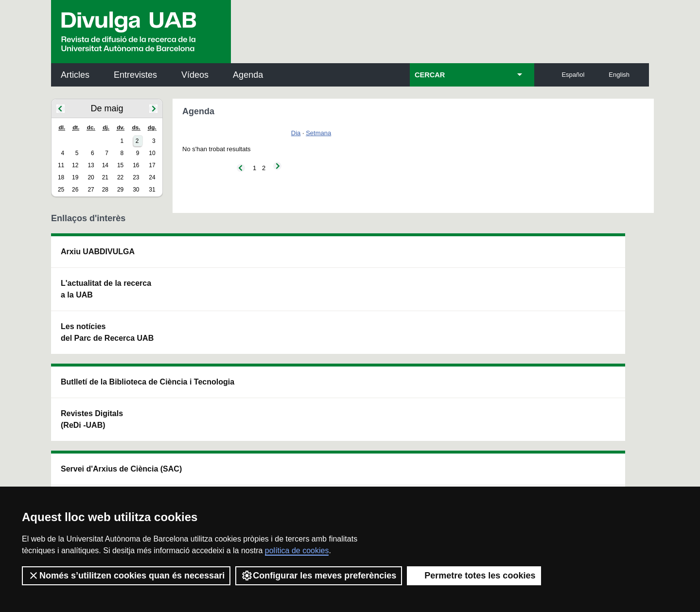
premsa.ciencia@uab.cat (402, 419)
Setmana (318, 133)
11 (61, 165)
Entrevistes (135, 75)
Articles (75, 75)
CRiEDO (435, 350)
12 (75, 165)
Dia (296, 133)
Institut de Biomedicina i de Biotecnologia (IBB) (584, 356)
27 (91, 190)
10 (152, 153)
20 (91, 177)
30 (136, 190)
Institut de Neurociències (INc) (585, 257)
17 (152, 165)
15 (120, 165)
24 (152, 177)
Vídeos (195, 75)
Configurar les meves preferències (319, 576)
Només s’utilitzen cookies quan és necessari (126, 576)
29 (120, 190)
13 (91, 165)
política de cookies (297, 551)
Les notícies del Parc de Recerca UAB (107, 332)
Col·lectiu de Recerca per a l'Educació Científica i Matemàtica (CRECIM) (466, 306)
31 (152, 190)
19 (75, 177)
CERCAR (430, 75)
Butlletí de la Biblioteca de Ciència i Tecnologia (223, 257)
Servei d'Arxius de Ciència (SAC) (334, 257)
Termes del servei (227, 471)
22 (120, 177)
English (619, 75)
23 (136, 177)
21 (105, 177)
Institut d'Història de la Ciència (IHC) (461, 257)
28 (105, 190)
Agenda (248, 75)
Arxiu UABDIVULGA (98, 252)
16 (136, 165)
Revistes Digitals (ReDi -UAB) (211, 301)
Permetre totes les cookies (474, 576)
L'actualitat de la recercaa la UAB (106, 289)
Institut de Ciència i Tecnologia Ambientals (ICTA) (581, 306)
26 (75, 190)
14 (105, 165)
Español (573, 75)
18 (61, 177)
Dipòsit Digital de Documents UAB (332, 301)
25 (61, 190)
